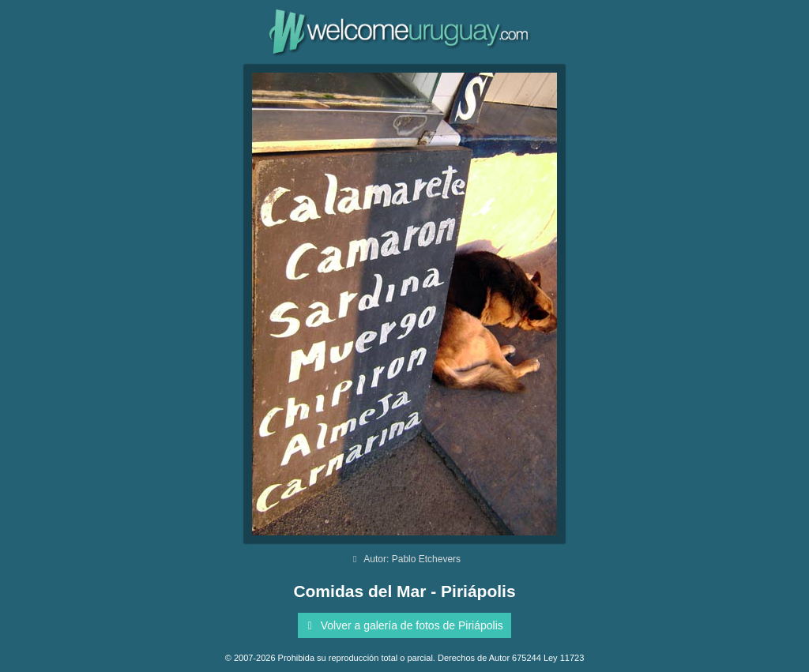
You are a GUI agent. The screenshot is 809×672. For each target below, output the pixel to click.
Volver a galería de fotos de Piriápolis (403, 625)
